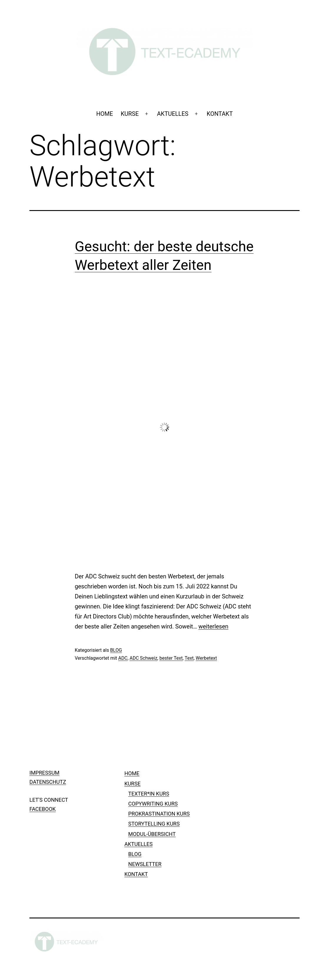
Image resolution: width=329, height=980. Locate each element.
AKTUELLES (173, 114)
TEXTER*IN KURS (149, 794)
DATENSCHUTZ (48, 782)
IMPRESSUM (44, 773)
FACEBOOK (43, 809)
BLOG (116, 650)
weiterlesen (213, 626)
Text (189, 658)
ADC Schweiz (143, 658)
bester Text (171, 658)
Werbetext (206, 658)
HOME (105, 114)
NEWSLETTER (145, 864)
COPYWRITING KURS (153, 804)
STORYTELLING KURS (154, 824)
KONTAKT (220, 114)
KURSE (130, 114)
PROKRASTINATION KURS (159, 814)
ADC (123, 658)
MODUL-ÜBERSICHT (152, 834)
